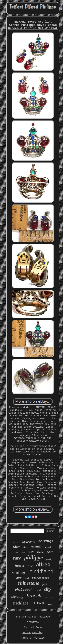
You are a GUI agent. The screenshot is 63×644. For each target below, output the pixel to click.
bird (19, 578)
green (16, 542)
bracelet (49, 547)
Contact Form (33, 627)
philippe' (24, 590)
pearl (38, 590)
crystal (16, 552)
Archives (33, 622)
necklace (21, 603)
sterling (17, 596)
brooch (34, 596)
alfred (43, 565)
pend (27, 578)
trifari (42, 572)
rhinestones (41, 578)
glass (26, 547)
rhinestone (29, 583)
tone (46, 598)
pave (53, 598)
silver (16, 547)
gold (40, 551)
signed (50, 604)
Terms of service (33, 638)
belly (50, 552)
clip (47, 589)
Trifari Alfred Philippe (33, 617)
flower (20, 566)
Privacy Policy (33, 633)
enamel (36, 546)
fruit (30, 566)
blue (23, 552)
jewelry (49, 559)
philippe (34, 557)
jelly (31, 552)
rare (17, 558)
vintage (19, 572)
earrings (46, 541)
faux (45, 584)
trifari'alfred (28, 542)
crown (38, 602)
